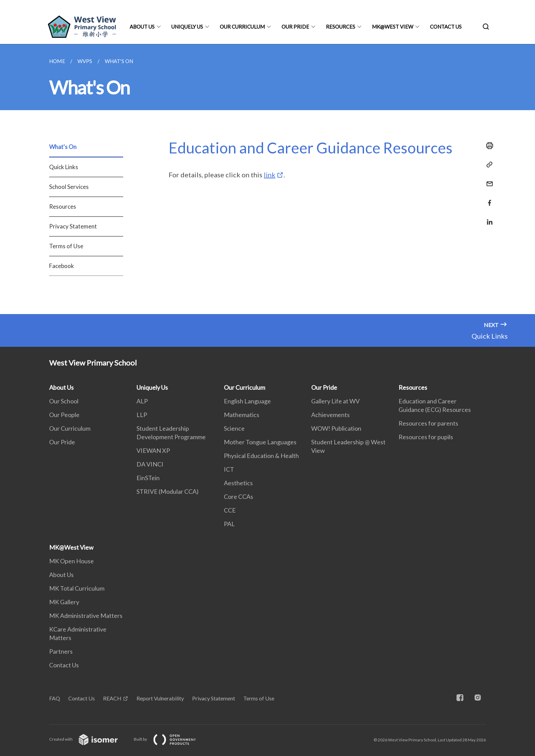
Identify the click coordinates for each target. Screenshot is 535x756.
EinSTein (148, 478)
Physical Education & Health (261, 456)
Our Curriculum (242, 27)
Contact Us (446, 27)
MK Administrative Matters (86, 616)
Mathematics (242, 415)
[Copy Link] (488, 165)
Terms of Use (66, 246)
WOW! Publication (336, 428)
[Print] (488, 146)
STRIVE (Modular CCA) (168, 491)
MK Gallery (64, 602)
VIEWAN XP (153, 450)
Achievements (330, 415)
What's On (63, 147)
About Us (142, 27)
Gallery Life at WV (335, 401)
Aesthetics (238, 483)
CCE (230, 510)
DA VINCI (150, 464)
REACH (112, 698)
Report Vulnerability (160, 698)
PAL (229, 524)
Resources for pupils (426, 437)
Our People (64, 415)
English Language (247, 401)
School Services (69, 187)
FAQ (55, 698)
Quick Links (64, 167)
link (270, 175)
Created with (89, 739)
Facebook (62, 266)
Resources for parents (428, 423)
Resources (341, 27)
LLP (142, 415)
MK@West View (393, 27)
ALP (142, 401)
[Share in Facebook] (488, 199)
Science (234, 428)
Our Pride (295, 27)
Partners (61, 651)
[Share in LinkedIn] (488, 218)
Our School (64, 401)
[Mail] (488, 180)
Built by (170, 739)
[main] (267, 179)
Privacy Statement (73, 226)
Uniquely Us (187, 27)
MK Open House (71, 561)
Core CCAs (238, 496)
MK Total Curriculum (77, 588)
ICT (229, 469)
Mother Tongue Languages (260, 442)
